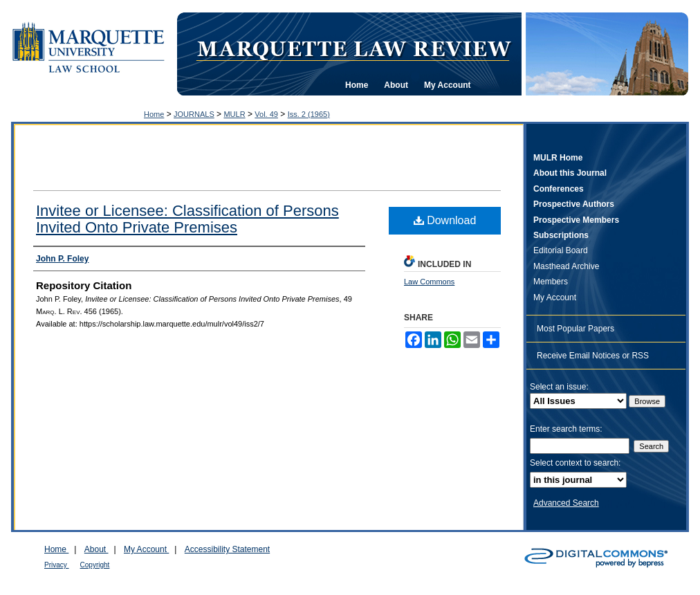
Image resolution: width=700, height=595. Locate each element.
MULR (234, 114)
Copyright (95, 565)
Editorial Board (561, 250)
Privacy (57, 565)
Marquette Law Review (353, 48)
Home (154, 114)
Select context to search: (575, 463)
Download (445, 220)
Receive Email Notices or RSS (593, 356)
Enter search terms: (566, 429)
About (96, 549)
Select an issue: (559, 387)
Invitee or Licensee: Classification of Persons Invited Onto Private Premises (187, 219)
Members (551, 282)
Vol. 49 (266, 114)
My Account (555, 297)
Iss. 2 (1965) (309, 114)
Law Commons (429, 282)
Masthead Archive (566, 266)
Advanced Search (566, 503)
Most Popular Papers (575, 329)
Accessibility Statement (227, 549)
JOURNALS (194, 114)
